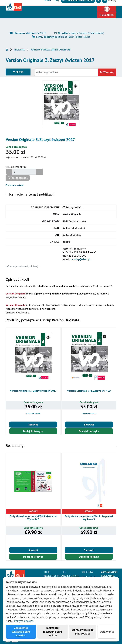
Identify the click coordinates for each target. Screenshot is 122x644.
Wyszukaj (107, 72)
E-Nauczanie (66, 9)
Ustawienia (107, 632)
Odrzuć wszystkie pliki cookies (83, 632)
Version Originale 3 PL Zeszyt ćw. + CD (89, 391)
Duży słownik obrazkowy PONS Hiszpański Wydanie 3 (89, 518)
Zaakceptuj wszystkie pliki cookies (21, 632)
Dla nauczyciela (39, 9)
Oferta (86, 9)
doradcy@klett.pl (80, 259)
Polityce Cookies (24, 621)
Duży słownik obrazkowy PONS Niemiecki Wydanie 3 (33, 518)
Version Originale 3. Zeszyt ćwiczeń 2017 (51, 50)
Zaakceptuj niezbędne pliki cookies (53, 632)
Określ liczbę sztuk (16, 167)
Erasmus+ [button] (70, 15)
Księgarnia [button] (107, 15)
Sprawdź (33, 425)
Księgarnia (19, 50)
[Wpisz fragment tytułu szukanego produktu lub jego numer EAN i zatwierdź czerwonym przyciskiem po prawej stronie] (66, 72)
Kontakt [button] (86, 15)
